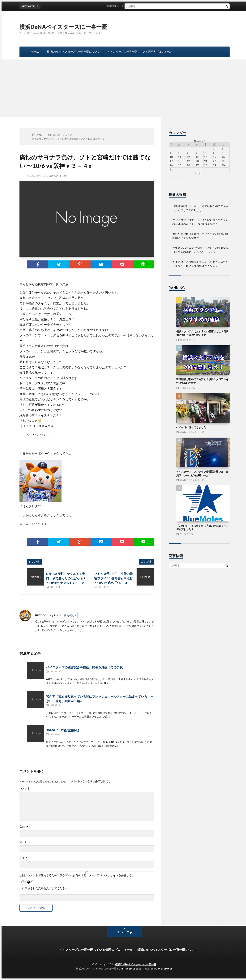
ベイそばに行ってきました (191, 427)
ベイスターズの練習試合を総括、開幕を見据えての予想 (84, 667)
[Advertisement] (125, 88)
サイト (23, 857)
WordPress (165, 969)
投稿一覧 (69, 615)
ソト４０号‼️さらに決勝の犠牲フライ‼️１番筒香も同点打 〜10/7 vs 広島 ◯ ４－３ (113, 578)
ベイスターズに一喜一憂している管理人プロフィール (140, 52)
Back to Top (125, 932)
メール (25, 842)
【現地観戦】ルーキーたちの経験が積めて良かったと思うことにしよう (145, 6)
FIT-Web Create (131, 969)
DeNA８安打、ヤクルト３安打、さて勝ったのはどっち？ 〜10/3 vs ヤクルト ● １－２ (66, 578)
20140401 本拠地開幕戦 (63, 730)
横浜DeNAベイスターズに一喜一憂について (73, 52)
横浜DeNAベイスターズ (59, 176)
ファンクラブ (186, 534)
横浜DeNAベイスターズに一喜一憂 (63, 27)
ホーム (35, 52)
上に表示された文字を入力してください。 (45, 888)
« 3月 (198, 173)
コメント (25, 788)
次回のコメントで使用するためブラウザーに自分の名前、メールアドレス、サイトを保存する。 (77, 875)
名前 (24, 827)
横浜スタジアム (188, 340)
